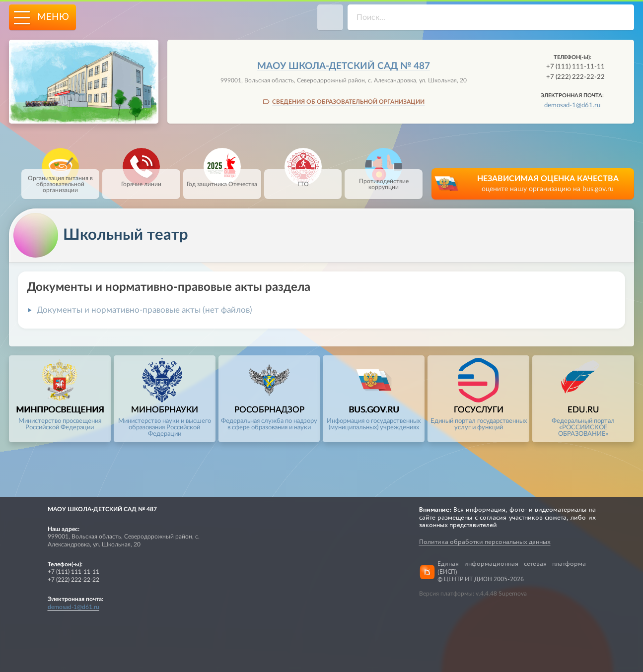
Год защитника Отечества (222, 178)
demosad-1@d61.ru (572, 105)
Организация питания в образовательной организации (60, 181)
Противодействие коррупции (384, 180)
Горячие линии (141, 178)
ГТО (303, 178)
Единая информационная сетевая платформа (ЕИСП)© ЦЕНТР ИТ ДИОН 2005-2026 (512, 572)
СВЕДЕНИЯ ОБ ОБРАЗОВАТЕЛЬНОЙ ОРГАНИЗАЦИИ (348, 102)
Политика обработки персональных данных (485, 542)
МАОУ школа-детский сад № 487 (344, 66)
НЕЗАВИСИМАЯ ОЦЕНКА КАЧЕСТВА (548, 184)
